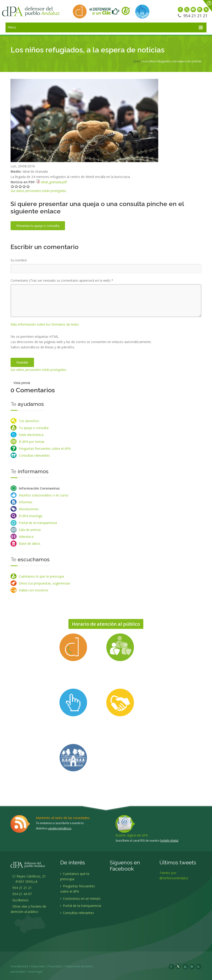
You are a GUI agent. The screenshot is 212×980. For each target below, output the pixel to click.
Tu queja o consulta (34, 428)
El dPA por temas (32, 442)
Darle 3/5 (20, 186)
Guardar (22, 362)
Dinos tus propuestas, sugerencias (45, 583)
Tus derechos (29, 421)
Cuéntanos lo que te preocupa (41, 576)
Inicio (137, 61)
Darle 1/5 (13, 186)
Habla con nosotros (34, 590)
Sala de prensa (30, 530)
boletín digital (169, 841)
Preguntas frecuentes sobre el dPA (45, 448)
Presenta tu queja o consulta (38, 226)
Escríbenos (20, 901)
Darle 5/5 (28, 186)
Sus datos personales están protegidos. (39, 191)
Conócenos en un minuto (80, 899)
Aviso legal (36, 972)
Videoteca (26, 537)
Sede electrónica (31, 435)
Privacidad (55, 966)
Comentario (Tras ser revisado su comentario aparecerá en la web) (62, 280)
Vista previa (22, 383)
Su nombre (19, 260)
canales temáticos (59, 828)
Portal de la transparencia (38, 523)
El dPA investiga (31, 516)
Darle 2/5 (16, 186)
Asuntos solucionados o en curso (44, 495)
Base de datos (30, 543)
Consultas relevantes (34, 455)
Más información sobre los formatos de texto (45, 324)
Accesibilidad (20, 966)
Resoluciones (29, 509)
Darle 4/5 (24, 186)
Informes (26, 502)
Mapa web (38, 966)
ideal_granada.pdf (54, 182)
